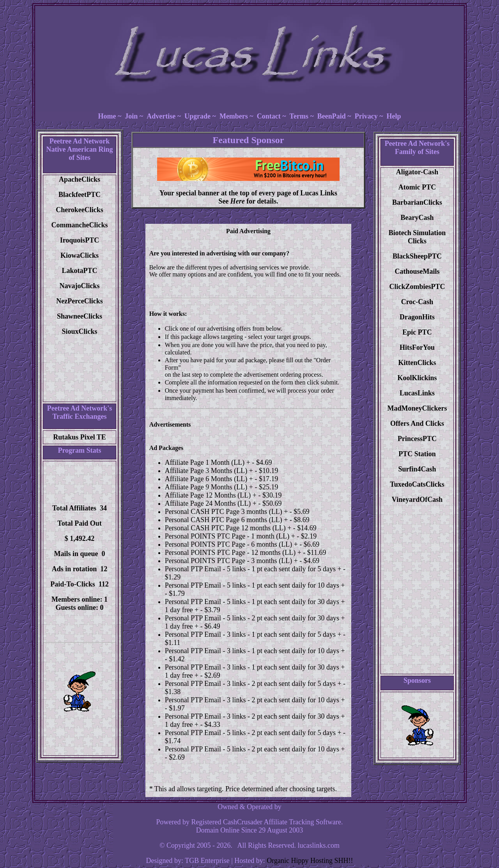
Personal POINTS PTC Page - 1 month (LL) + (230, 536)
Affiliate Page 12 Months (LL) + (211, 495)
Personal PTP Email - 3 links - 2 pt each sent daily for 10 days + (255, 700)
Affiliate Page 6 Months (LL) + (209, 479)
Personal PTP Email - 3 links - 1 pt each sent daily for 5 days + (253, 634)
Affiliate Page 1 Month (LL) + (208, 462)
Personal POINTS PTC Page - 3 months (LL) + (231, 561)
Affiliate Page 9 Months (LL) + (209, 487)
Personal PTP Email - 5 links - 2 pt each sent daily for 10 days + (255, 749)
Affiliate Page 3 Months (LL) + (209, 471)
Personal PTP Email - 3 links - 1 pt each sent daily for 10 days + (255, 651)
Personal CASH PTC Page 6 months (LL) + (226, 520)
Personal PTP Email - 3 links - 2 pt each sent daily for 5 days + (253, 684)
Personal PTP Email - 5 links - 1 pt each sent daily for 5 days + (253, 569)
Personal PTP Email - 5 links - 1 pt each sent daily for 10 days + (255, 585)
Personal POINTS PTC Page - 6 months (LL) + (231, 544)
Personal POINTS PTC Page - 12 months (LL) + (233, 553)
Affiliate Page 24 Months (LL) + (211, 503)
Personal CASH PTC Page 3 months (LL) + (226, 512)
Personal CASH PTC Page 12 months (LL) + (228, 528)
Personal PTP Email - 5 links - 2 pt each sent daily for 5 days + (253, 733)
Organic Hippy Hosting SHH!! (310, 861)
